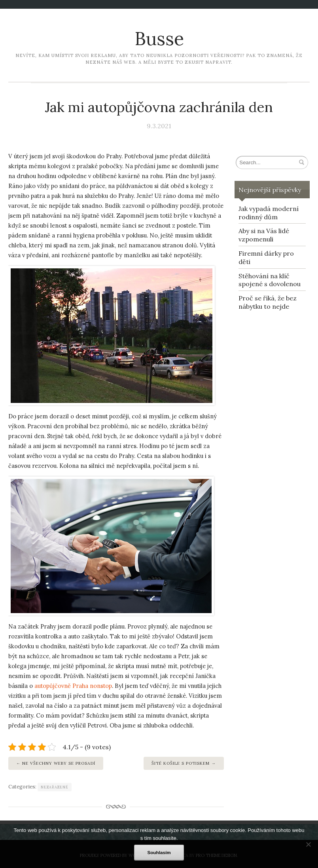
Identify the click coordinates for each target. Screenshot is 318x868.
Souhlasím (159, 852)
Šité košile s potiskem (181, 763)
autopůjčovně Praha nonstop (73, 686)
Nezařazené (55, 787)
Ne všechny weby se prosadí (59, 763)
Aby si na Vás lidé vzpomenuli (264, 235)
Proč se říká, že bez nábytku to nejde (268, 302)
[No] (308, 844)
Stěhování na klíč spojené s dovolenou (270, 280)
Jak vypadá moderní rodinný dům (269, 213)
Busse (159, 39)
